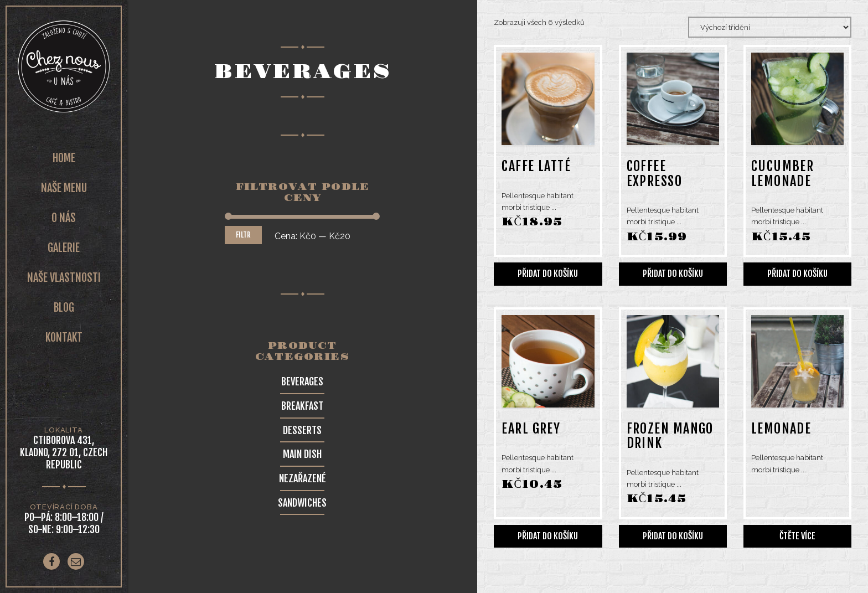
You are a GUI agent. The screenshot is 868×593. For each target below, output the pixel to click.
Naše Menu (64, 188)
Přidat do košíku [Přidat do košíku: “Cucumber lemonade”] (797, 274)
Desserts (302, 430)
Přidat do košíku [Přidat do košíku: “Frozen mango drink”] (673, 536)
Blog (64, 308)
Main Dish (302, 454)
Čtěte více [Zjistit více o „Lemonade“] (797, 536)
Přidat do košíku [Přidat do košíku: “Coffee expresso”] (673, 274)
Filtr (243, 235)
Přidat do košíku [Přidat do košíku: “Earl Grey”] (548, 536)
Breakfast (302, 406)
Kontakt (64, 337)
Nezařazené (303, 478)
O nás (64, 218)
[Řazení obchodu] (770, 27)
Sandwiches (302, 503)
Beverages (302, 381)
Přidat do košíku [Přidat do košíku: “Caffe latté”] (548, 274)
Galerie (64, 248)
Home (64, 158)
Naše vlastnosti (64, 278)
